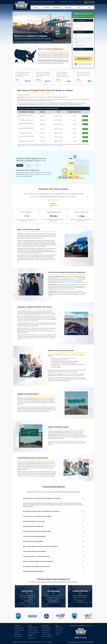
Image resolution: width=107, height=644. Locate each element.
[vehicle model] (83, 42)
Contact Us (57, 634)
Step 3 (37, 165)
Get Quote (85, 116)
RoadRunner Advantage (19, 630)
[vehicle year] (83, 36)
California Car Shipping (46, 628)
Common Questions (59, 630)
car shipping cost (67, 355)
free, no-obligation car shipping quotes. (67, 278)
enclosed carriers (70, 282)
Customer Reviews (18, 634)
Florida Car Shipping (46, 630)
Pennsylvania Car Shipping (47, 637)
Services (36, 7)
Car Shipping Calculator (19, 628)
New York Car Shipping (46, 634)
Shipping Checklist (59, 628)
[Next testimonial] (87, 197)
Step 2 (28, 165)
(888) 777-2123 (89, 3)
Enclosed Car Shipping (33, 630)
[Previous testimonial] (20, 197)
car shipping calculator (32, 476)
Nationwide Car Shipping (33, 628)
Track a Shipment (64, 2)
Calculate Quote (83, 59)
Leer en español (59, 632)
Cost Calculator (68, 7)
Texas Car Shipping (46, 632)
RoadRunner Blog (18, 637)
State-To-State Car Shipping (33, 632)
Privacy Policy (49, 642)
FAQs (78, 7)
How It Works (47, 7)
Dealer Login (72, 2)
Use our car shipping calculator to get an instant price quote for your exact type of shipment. (42, 146)
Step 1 (20, 165)
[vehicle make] (83, 39)
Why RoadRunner (57, 7)
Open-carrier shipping (77, 279)
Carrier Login (79, 2)
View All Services (31, 638)
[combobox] (83, 24)
